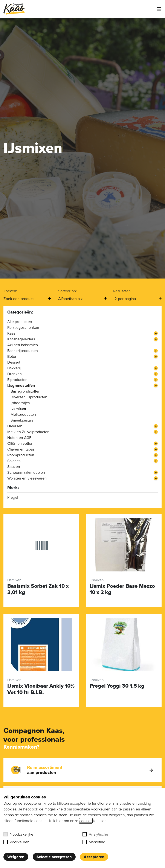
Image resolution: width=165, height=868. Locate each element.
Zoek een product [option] (18, 299)
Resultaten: (122, 291)
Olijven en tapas (21, 449)
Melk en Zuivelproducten (28, 432)
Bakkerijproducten (23, 351)
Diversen (15, 426)
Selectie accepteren (54, 857)
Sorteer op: (67, 291)
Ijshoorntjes (20, 403)
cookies (86, 821)
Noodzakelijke (18, 834)
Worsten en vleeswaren (27, 478)
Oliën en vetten (20, 443)
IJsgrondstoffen (21, 385)
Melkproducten (23, 414)
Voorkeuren (16, 842)
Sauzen (14, 467)
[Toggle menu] (159, 9)
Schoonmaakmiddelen (26, 472)
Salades (14, 461)
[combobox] (28, 299)
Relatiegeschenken (23, 327)
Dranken (15, 374)
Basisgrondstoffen (25, 391)
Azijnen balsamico (23, 345)
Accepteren (94, 857)
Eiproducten (17, 380)
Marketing (94, 842)
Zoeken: (10, 291)
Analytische (95, 834)
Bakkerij (14, 368)
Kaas (11, 333)
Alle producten (20, 322)
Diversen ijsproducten (29, 397)
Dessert (14, 362)
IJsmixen (18, 409)
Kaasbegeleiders (21, 339)
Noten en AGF (19, 438)
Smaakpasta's (22, 420)
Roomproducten (21, 455)
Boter (12, 356)
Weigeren (16, 857)
